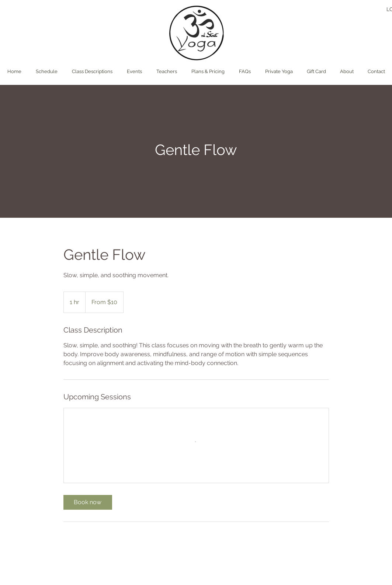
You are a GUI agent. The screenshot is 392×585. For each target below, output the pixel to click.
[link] (88, 502)
